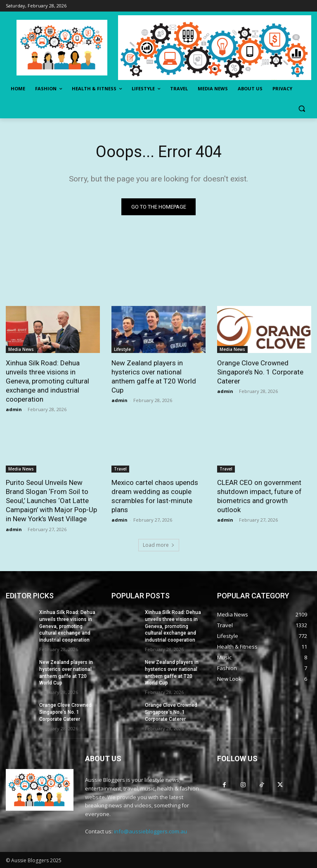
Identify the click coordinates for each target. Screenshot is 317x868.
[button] (302, 109)
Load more (159, 545)
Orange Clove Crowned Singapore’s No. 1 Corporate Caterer (260, 372)
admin (14, 410)
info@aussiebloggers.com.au (150, 831)
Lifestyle (122, 349)
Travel (120, 469)
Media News (21, 349)
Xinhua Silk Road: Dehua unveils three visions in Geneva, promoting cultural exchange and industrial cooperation (47, 381)
